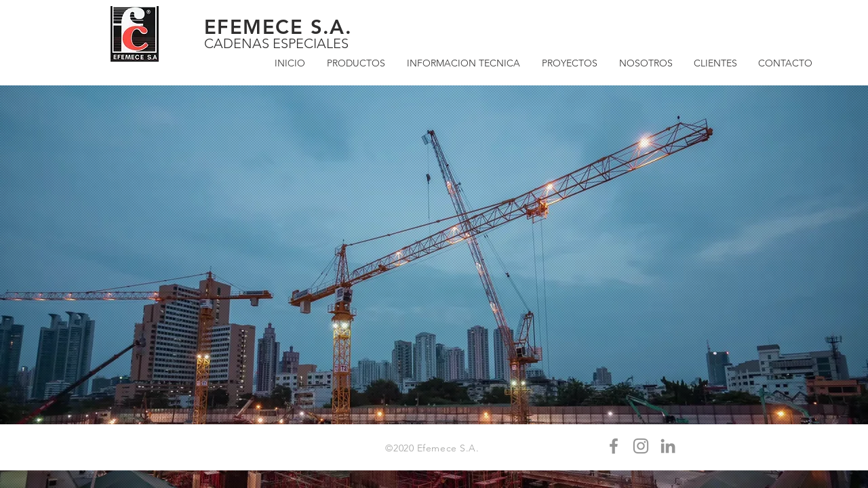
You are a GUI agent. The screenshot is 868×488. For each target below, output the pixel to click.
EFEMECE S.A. (278, 27)
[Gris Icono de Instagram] (641, 446)
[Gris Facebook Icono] (614, 446)
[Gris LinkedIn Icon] (668, 446)
